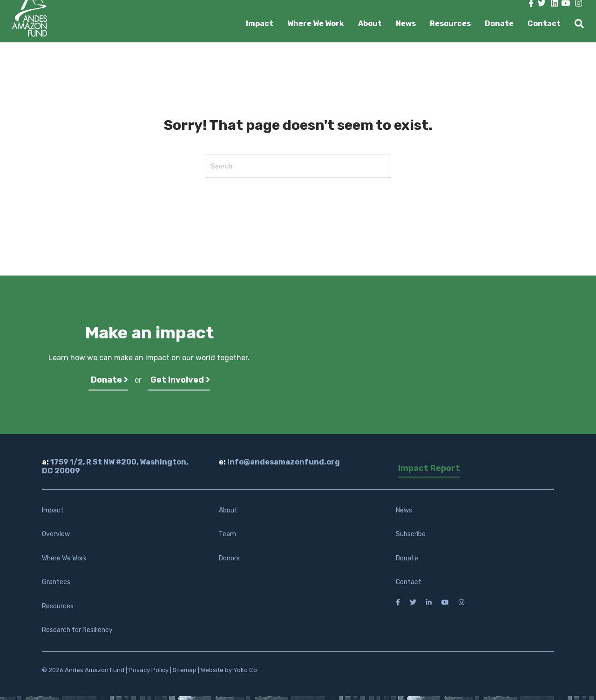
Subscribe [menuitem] (411, 534)
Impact (260, 24)
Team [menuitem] (227, 534)
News (406, 24)
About (370, 24)
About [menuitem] (228, 510)
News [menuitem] (404, 510)
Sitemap (185, 670)
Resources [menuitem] (58, 606)
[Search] (576, 24)
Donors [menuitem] (229, 558)
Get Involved (180, 380)
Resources (450, 24)
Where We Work (316, 24)
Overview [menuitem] (56, 534)
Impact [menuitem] (53, 510)
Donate (499, 24)
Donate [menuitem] (407, 558)
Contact (544, 24)
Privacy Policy (149, 670)
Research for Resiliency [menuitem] (77, 630)
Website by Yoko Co (229, 670)
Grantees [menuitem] (56, 582)
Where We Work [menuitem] (64, 558)
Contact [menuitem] (409, 582)
